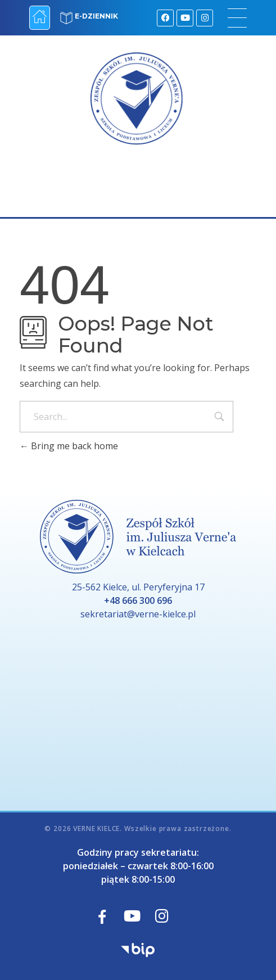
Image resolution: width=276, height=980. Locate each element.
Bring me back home (69, 446)
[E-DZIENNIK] (67, 18)
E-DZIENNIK (96, 16)
